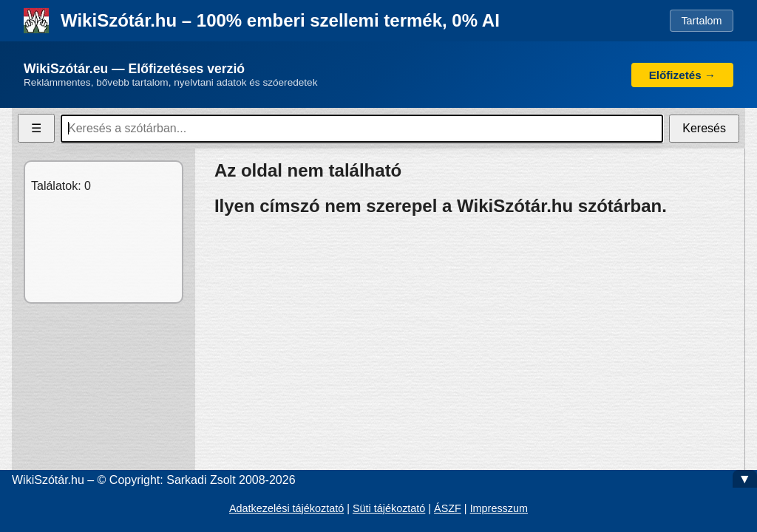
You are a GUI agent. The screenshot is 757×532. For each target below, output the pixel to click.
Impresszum (499, 508)
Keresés (704, 128)
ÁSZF (448, 508)
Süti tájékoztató (389, 508)
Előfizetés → (682, 75)
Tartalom (701, 21)
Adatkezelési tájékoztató (286, 508)
